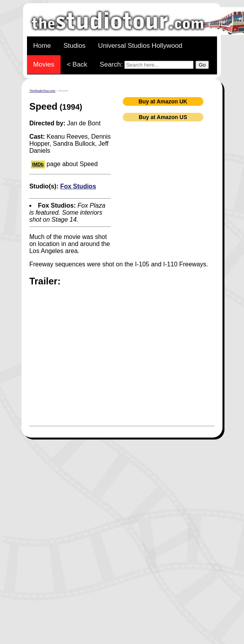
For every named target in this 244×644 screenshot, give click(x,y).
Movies (44, 64)
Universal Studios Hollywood (140, 46)
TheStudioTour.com (42, 91)
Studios (74, 46)
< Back (77, 64)
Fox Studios (78, 186)
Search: (154, 65)
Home (42, 46)
